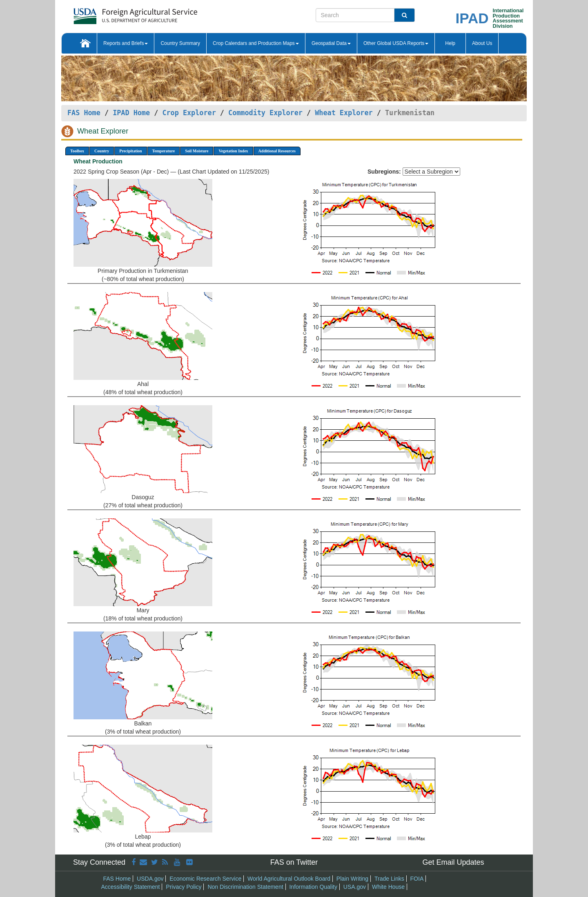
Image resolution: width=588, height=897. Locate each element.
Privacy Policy (184, 887)
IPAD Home (131, 113)
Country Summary (180, 43)
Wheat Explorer (344, 113)
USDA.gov (150, 879)
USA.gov (355, 887)
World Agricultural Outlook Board (289, 879)
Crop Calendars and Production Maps (256, 43)
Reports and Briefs (126, 43)
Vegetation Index (233, 151)
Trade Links (389, 879)
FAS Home (84, 113)
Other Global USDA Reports (396, 43)
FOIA (417, 879)
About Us (482, 43)
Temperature (164, 151)
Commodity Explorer (265, 113)
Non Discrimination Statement (245, 887)
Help (450, 43)
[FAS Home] (115, 13)
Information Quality (313, 887)
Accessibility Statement (131, 887)
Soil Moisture (197, 151)
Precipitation (130, 151)
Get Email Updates (453, 862)
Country (102, 151)
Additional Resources (277, 151)
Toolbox (77, 151)
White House (388, 887)
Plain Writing (352, 879)
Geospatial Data (331, 43)
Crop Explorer (189, 113)
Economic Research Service (205, 879)
